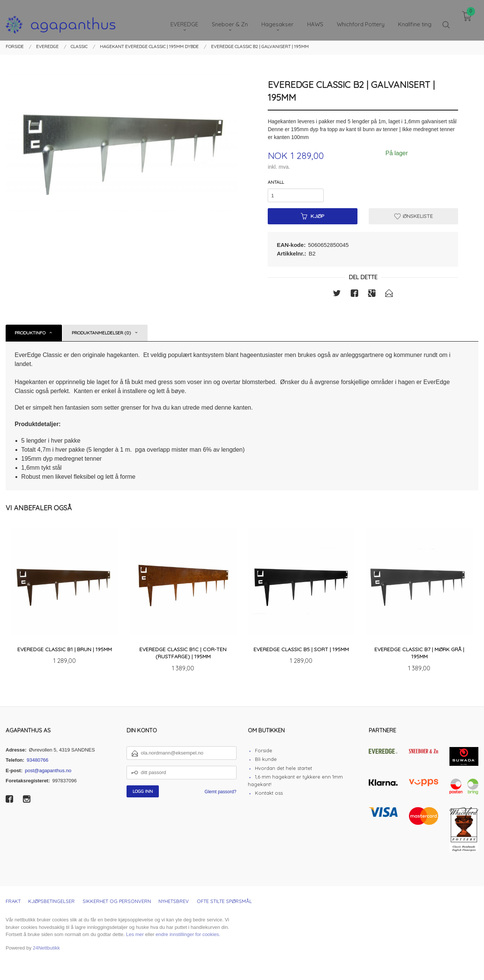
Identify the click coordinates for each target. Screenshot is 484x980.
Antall (276, 182)
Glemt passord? (221, 792)
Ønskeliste (414, 216)
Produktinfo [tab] (30, 333)
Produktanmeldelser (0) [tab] (101, 333)
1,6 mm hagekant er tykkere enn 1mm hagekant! (296, 780)
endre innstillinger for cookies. (188, 934)
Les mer (135, 934)
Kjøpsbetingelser (51, 901)
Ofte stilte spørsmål (224, 901)
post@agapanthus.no (48, 771)
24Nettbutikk (46, 948)
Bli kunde (266, 759)
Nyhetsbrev (174, 901)
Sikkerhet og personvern (117, 901)
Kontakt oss (269, 793)
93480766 (38, 760)
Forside (264, 750)
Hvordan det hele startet (283, 768)
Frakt (13, 901)
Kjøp (313, 216)
